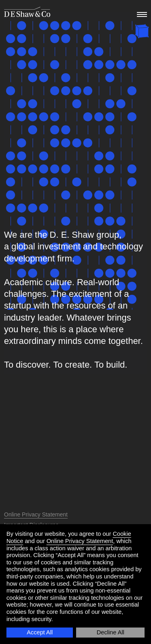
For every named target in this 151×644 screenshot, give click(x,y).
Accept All (40, 632)
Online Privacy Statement (80, 541)
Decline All (110, 632)
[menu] (141, 12)
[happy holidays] (142, 32)
